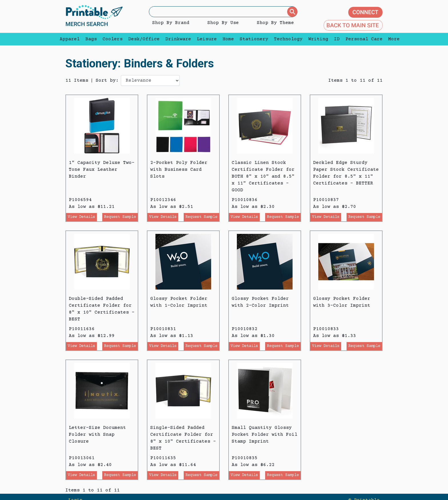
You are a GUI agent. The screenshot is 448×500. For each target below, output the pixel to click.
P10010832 (245, 329)
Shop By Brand (171, 23)
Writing (318, 39)
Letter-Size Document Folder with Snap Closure (97, 435)
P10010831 (163, 329)
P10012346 (163, 200)
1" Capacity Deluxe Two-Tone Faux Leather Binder (102, 170)
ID (337, 39)
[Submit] (292, 12)
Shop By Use (223, 23)
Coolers (113, 39)
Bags (91, 39)
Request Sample (120, 217)
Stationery (254, 39)
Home (228, 39)
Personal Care (364, 39)
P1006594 (80, 200)
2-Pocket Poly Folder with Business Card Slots (179, 170)
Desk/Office (144, 39)
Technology (288, 39)
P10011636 (82, 329)
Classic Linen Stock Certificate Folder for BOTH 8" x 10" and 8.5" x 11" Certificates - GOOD (263, 176)
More (393, 39)
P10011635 (163, 458)
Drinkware (178, 39)
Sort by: (107, 81)
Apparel (70, 39)
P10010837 (326, 200)
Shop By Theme (275, 23)
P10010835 (245, 458)
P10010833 (326, 329)
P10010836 (245, 200)
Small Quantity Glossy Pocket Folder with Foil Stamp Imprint (265, 435)
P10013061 (82, 458)
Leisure (207, 39)
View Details (81, 217)
